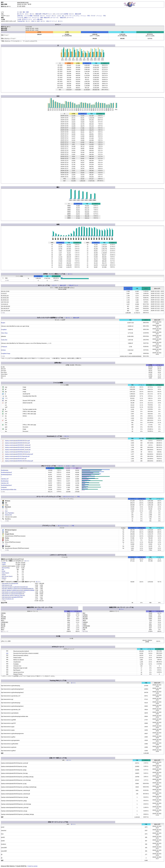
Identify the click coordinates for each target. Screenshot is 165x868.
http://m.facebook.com (8, 599)
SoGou (4, 575)
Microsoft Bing (6, 568)
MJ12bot (3, 350)
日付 (21, 12)
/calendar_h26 (5, 483)
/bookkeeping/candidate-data (9, 489)
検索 (42, 18)
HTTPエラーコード (27, 19)
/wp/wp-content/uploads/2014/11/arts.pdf (16, 459)
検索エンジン (28, 18)
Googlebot (4, 330)
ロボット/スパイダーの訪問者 (60, 14)
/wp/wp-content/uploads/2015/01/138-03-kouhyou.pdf (19, 461)
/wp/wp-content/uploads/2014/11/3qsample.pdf (17, 456)
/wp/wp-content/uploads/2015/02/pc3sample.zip (17, 452)
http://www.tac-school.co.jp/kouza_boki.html (13, 595)
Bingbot (3, 323)
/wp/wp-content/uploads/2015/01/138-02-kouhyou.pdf (19, 454)
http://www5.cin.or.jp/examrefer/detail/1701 (13, 594)
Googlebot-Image (6, 353)
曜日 (24, 12)
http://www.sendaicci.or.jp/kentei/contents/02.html (15, 587)
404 (7, 653)
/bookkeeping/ (5, 481)
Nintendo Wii (8, 515)
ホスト (27, 14)
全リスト (22, 14)
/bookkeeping (5, 470)
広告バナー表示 (36, 21)
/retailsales (4, 487)
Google (4, 563)
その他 (19, 19)
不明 (88, 16)
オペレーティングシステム (72, 16)
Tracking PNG (21, 21)
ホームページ (36, 18)
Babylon (4, 578)
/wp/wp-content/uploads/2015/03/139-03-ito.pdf (17, 443)
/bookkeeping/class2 (6, 475)
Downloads (36, 16)
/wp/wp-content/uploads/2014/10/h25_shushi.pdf (18, 450)
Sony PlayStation (10, 513)
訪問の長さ (20, 16)
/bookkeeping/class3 (6, 472)
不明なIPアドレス (47, 14)
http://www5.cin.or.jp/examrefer (10, 583)
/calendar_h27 (5, 479)
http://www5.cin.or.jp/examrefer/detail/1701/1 (14, 592)
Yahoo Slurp (4, 333)
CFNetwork (4, 347)
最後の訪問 (38, 14)
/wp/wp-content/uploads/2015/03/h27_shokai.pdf (18, 445)
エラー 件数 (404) (38, 19)
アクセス (48, 16)
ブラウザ (93, 16)
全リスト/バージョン (69, 497)
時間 (27, 12)
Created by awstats (32, 866)
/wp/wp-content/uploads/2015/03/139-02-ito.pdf (17, 441)
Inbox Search (6, 573)
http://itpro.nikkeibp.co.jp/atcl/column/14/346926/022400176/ (18, 589)
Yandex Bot (4, 340)
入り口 (59, 16)
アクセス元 (20, 18)
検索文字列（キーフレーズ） (51, 18)
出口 (63, 16)
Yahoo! (4, 564)
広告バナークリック (52, 21)
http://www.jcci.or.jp (7, 585)
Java (6, 511)
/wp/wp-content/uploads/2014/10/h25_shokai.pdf (18, 447)
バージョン (83, 16)
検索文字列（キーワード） (67, 18)
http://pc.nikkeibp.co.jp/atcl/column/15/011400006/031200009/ (18, 590)
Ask (3, 569)
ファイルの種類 (28, 16)
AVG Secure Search (7, 576)
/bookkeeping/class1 (6, 485)
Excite (4, 571)
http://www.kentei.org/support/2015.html (12, 597)
